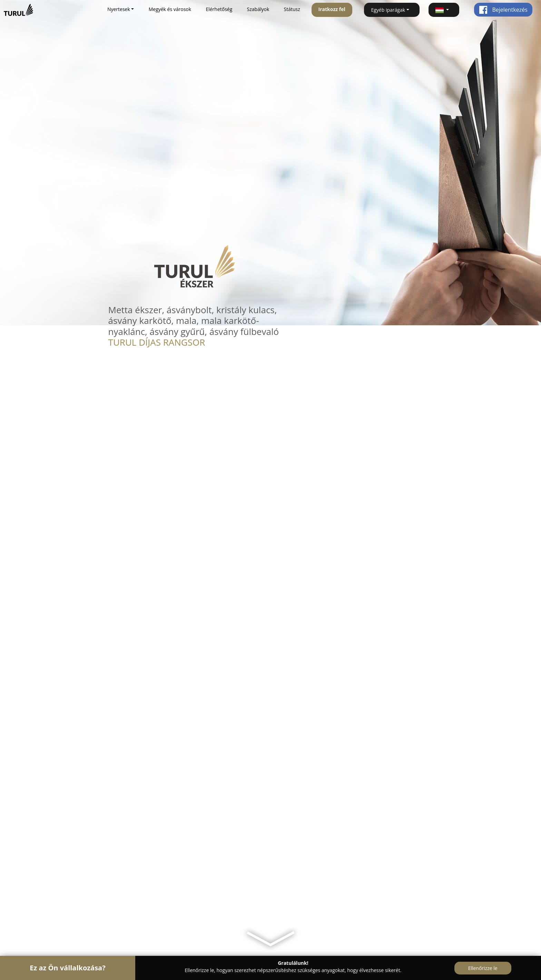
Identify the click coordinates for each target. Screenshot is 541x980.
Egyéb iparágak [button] (388, 10)
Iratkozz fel (332, 9)
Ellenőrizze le (483, 968)
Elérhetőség (219, 9)
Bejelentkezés (503, 10)
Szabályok (258, 9)
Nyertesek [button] (119, 9)
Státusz (292, 9)
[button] (444, 10)
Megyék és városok (170, 9)
